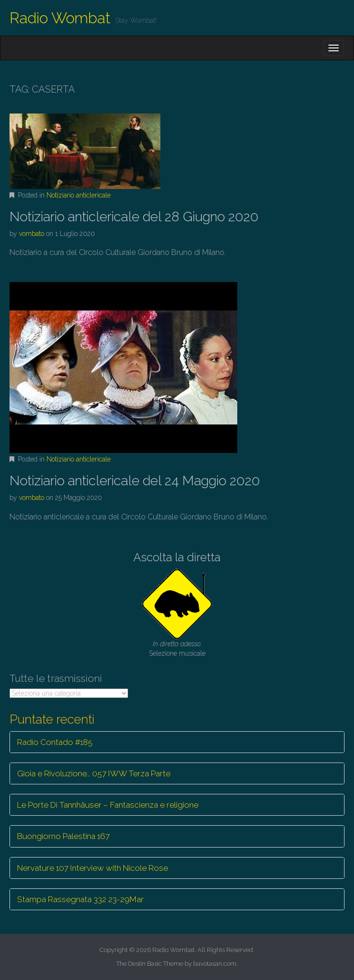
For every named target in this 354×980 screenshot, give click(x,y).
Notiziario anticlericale (79, 195)
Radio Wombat (60, 18)
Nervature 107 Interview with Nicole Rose (93, 868)
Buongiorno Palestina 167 (63, 836)
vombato (32, 234)
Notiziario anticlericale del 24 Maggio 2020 (135, 481)
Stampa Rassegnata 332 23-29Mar (80, 899)
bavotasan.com (215, 964)
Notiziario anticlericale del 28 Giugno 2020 (134, 217)
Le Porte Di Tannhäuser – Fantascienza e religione (108, 805)
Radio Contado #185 (55, 742)
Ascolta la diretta (177, 557)
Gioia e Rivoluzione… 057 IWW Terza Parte (94, 773)
